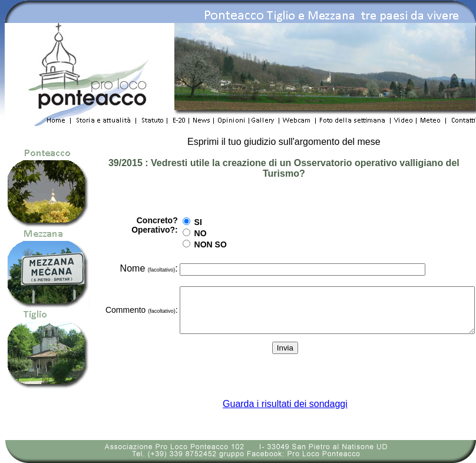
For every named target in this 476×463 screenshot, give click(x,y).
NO (159, 229)
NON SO (169, 240)
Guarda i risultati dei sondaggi (285, 404)
